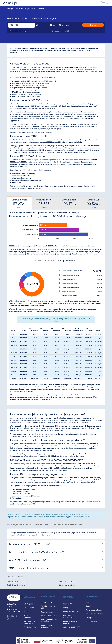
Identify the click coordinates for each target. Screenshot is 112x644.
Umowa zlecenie (44, 203)
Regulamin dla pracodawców (46, 627)
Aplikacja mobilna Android (70, 622)
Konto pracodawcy (48, 612)
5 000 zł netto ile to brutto (16, 585)
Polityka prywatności (94, 610)
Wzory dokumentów (49, 616)
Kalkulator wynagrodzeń (25, 9)
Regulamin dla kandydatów (29, 622)
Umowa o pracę (19, 203)
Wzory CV (67, 608)
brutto (55, 25)
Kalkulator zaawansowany (17, 31)
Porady (27, 612)
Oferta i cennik (47, 602)
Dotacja (89, 618)
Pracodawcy (29, 608)
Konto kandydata (28, 616)
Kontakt (89, 606)
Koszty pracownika (45, 260)
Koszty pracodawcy (67, 260)
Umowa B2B (94, 203)
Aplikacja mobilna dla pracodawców (49, 621)
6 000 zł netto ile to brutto (67, 585)
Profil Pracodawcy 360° (48, 607)
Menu (106, 3)
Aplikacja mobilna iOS (72, 627)
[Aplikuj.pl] (14, 598)
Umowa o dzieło (70, 203)
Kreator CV (67, 604)
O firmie (89, 602)
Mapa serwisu (91, 622)
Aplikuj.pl (10, 3)
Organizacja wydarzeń (94, 614)
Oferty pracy (29, 604)
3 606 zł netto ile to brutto (16, 582)
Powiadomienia (30, 627)
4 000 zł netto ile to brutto (67, 582)
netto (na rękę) (67, 25)
